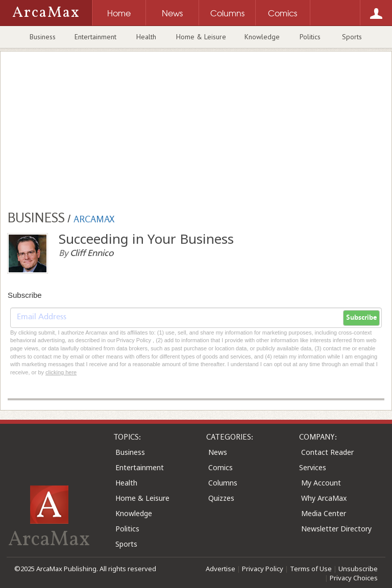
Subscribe (361, 318)
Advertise (220, 569)
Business (43, 37)
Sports (352, 37)
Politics (310, 37)
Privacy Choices (354, 578)
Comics (220, 467)
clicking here (61, 372)
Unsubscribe (358, 569)
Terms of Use (311, 569)
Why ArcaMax (324, 498)
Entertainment (95, 37)
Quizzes (221, 498)
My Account (321, 483)
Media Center (324, 513)
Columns (223, 483)
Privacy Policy (263, 569)
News (218, 452)
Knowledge (262, 37)
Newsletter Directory (336, 529)
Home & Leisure (201, 37)
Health (146, 37)
